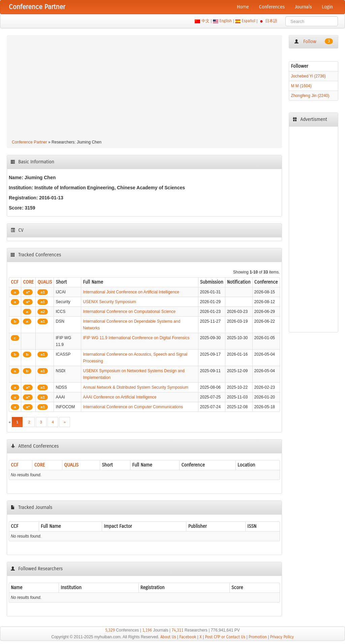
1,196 (147, 630)
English (226, 21)
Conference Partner (29, 142)
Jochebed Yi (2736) (308, 76)
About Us (168, 637)
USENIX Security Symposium (109, 302)
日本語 (271, 21)
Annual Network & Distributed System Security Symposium (136, 387)
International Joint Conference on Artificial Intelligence (131, 292)
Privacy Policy (282, 637)
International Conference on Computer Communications (133, 407)
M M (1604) (301, 86)
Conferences (272, 7)
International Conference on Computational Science (129, 312)
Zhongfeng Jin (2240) (310, 96)
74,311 (177, 630)
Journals (303, 7)
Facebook (188, 637)
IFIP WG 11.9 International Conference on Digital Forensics (136, 338)
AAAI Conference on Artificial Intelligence (120, 397)
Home (243, 7)
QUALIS (45, 282)
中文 (205, 21)
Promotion (258, 637)
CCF (15, 282)
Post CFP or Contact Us (225, 637)
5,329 (110, 630)
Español (248, 21)
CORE (28, 282)
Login (327, 7)
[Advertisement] (144, 88)
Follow (313, 41)
